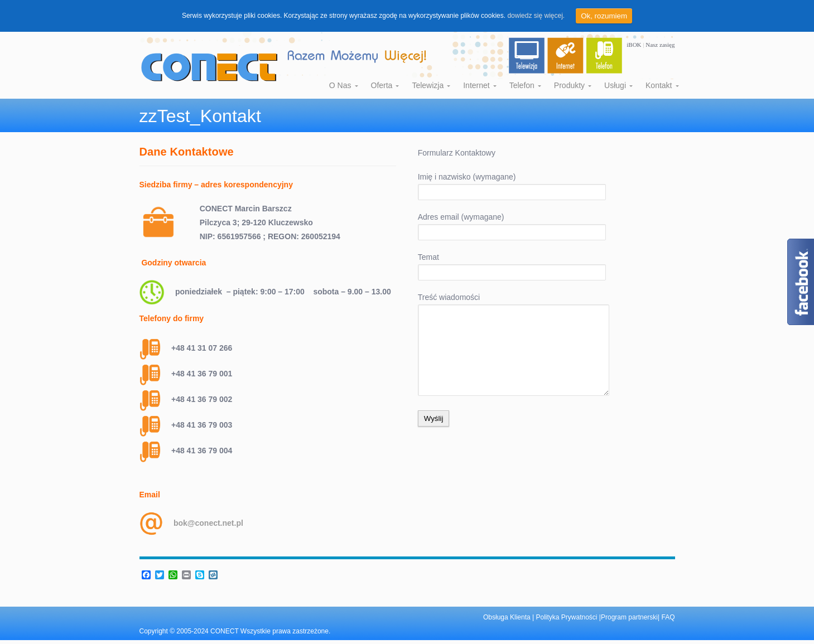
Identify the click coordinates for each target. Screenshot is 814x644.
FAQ (668, 617)
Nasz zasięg (660, 45)
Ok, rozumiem (604, 16)
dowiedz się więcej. (536, 16)
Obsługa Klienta (508, 617)
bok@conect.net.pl (208, 523)
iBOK (635, 45)
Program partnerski (629, 617)
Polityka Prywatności (567, 617)
